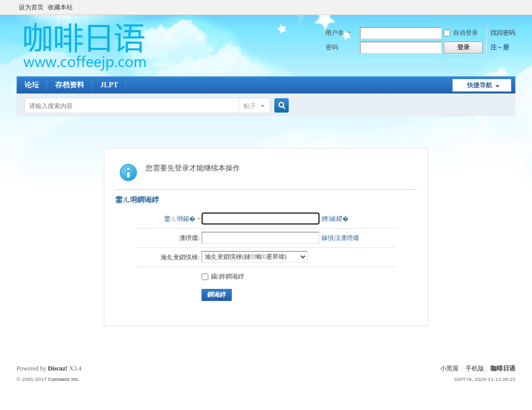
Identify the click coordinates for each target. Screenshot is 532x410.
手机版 (475, 368)
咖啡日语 (503, 368)
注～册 (500, 47)
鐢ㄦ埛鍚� (180, 219)
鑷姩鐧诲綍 (223, 276)
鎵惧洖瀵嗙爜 (340, 238)
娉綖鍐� (335, 219)
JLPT (109, 85)
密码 (332, 47)
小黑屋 (449, 368)
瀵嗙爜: (189, 238)
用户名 (335, 33)
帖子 (250, 106)
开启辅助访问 (513, 7)
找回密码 (503, 33)
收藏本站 (60, 7)
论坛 (32, 85)
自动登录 (461, 33)
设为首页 (31, 7)
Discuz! (58, 368)
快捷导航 (480, 85)
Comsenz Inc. (64, 379)
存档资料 (70, 85)
